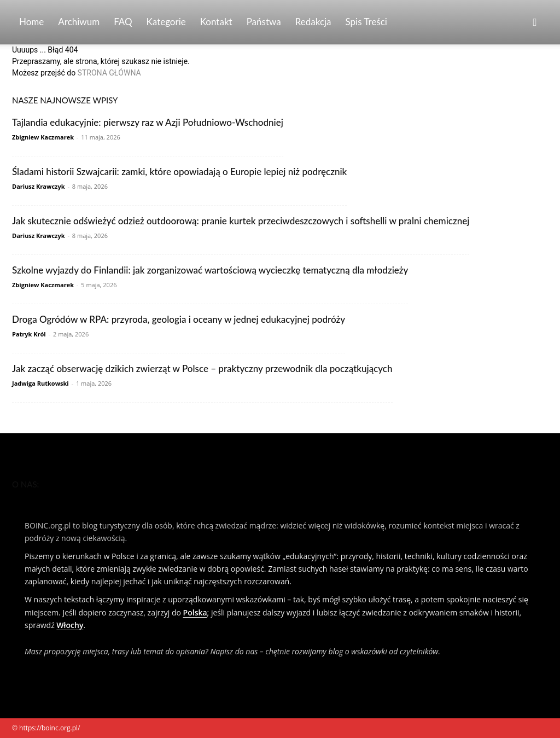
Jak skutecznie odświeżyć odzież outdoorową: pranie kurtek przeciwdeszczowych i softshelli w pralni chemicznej (241, 221)
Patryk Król (29, 334)
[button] (535, 23)
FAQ (123, 22)
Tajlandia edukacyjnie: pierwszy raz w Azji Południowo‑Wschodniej (148, 122)
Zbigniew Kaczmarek (43, 137)
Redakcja (313, 22)
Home (31, 22)
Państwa (264, 22)
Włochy (70, 625)
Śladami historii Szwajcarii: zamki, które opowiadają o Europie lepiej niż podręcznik (179, 172)
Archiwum (79, 22)
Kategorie (166, 22)
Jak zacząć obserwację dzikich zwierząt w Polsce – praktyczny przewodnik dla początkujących (202, 368)
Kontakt (216, 22)
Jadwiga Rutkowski (40, 383)
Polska (195, 612)
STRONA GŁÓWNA (109, 73)
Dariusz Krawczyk (39, 186)
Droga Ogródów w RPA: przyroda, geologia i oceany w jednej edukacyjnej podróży (179, 319)
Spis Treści (366, 22)
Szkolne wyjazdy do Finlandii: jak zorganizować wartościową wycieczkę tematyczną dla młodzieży (210, 270)
